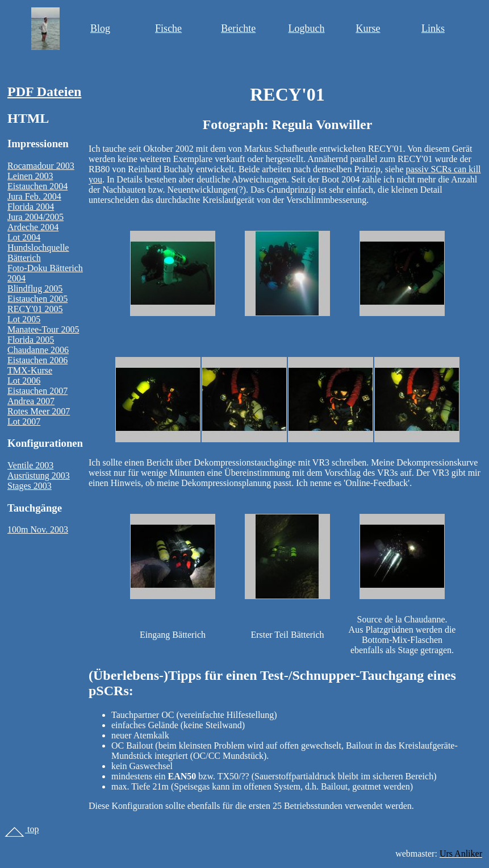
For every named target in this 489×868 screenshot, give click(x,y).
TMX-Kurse (30, 370)
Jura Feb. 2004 (34, 196)
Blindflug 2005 (35, 288)
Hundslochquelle (38, 248)
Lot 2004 (24, 237)
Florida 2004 (31, 207)
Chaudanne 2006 (38, 350)
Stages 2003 (30, 486)
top (22, 829)
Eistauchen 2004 (37, 186)
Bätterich (24, 258)
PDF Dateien (44, 92)
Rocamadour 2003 (41, 166)
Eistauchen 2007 (37, 391)
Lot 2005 (24, 319)
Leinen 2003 (30, 176)
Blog (100, 28)
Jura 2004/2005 (35, 217)
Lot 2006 (24, 381)
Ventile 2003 (30, 465)
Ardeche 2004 (33, 227)
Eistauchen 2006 (37, 360)
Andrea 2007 (31, 401)
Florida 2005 (31, 340)
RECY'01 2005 (35, 309)
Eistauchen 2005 (37, 299)
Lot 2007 (24, 421)
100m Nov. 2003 (38, 529)
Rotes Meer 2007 (39, 411)
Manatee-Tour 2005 (43, 329)
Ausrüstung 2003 (39, 475)
